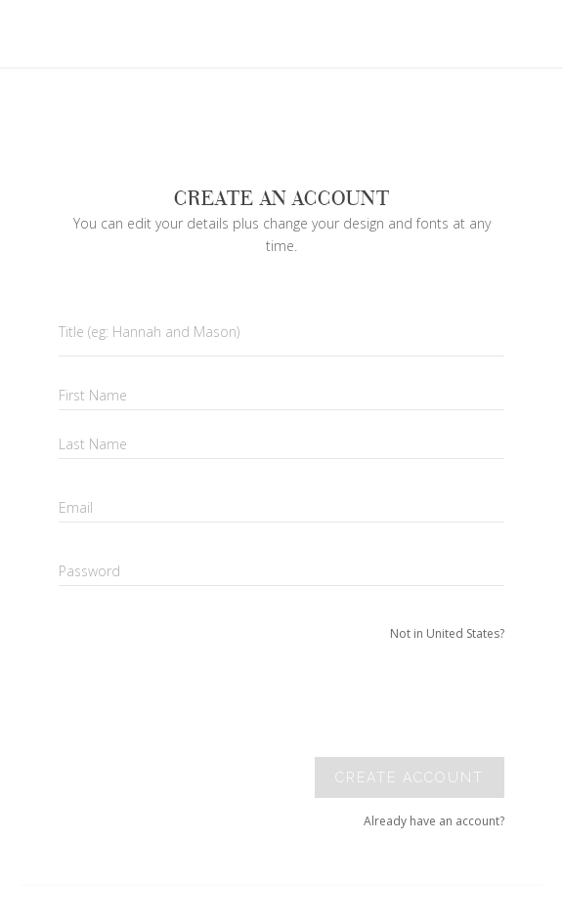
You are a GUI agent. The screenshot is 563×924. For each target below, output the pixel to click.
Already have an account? (434, 821)
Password (89, 571)
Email (76, 507)
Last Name (93, 444)
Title (149, 332)
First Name (93, 395)
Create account (410, 777)
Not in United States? (447, 633)
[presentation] (370, 699)
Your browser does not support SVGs (228, 97)
